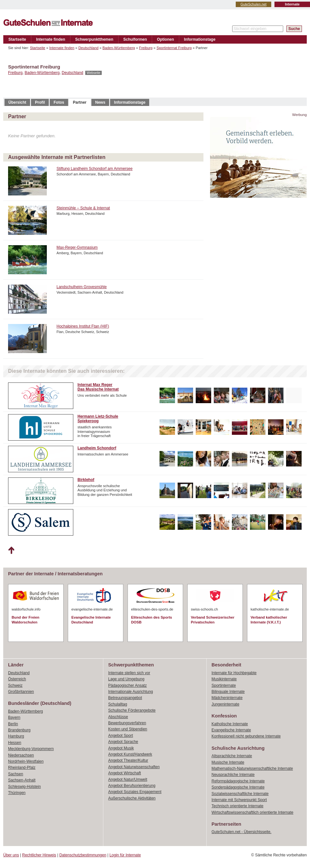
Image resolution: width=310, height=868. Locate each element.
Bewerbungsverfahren (127, 723)
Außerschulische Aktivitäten (132, 798)
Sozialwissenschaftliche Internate (240, 794)
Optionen (165, 39)
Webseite (93, 73)
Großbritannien (21, 692)
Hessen (15, 743)
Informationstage (200, 39)
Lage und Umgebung (126, 679)
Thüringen (17, 793)
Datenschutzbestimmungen (83, 855)
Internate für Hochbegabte (234, 673)
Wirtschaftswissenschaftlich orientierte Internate (252, 812)
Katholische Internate (230, 724)
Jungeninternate (225, 704)
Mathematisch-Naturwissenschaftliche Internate (252, 769)
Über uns (11, 855)
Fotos (59, 102)
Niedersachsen (21, 755)
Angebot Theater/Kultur (128, 760)
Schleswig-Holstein (24, 787)
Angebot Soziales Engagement (135, 792)
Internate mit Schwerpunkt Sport (239, 800)
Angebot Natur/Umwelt (128, 779)
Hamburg (16, 736)
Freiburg (146, 48)
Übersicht (17, 102)
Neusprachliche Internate (233, 775)
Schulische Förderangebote (132, 710)
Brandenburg (19, 730)
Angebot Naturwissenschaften (134, 767)
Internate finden (51, 39)
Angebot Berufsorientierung (132, 786)
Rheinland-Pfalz (22, 768)
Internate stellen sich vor (129, 673)
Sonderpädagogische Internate (238, 787)
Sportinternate (224, 685)
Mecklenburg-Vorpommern (31, 749)
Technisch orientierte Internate (238, 806)
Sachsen (16, 774)
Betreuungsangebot (125, 698)
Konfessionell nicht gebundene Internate (246, 736)
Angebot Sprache (123, 742)
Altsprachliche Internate (232, 756)
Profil (40, 102)
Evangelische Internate (231, 730)
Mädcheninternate (227, 698)
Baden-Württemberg (119, 48)
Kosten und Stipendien (128, 729)
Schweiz (15, 685)
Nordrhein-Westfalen (26, 761)
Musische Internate (228, 762)
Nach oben (11, 550)
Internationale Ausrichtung (131, 692)
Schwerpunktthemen (94, 39)
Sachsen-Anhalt (22, 780)
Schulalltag (118, 704)
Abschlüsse (118, 717)
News (100, 102)
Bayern (14, 717)
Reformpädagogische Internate (238, 781)
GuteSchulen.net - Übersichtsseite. (241, 832)
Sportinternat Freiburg (174, 48)
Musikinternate (224, 679)
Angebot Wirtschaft (124, 773)
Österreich (17, 679)
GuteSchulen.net (253, 4)
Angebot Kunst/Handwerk (130, 754)
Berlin (13, 724)
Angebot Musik (121, 748)
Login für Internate (125, 855)
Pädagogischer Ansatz (127, 685)
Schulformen (135, 39)
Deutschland (88, 48)
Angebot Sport (121, 736)
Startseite (17, 39)
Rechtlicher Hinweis (39, 855)
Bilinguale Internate (228, 692)
